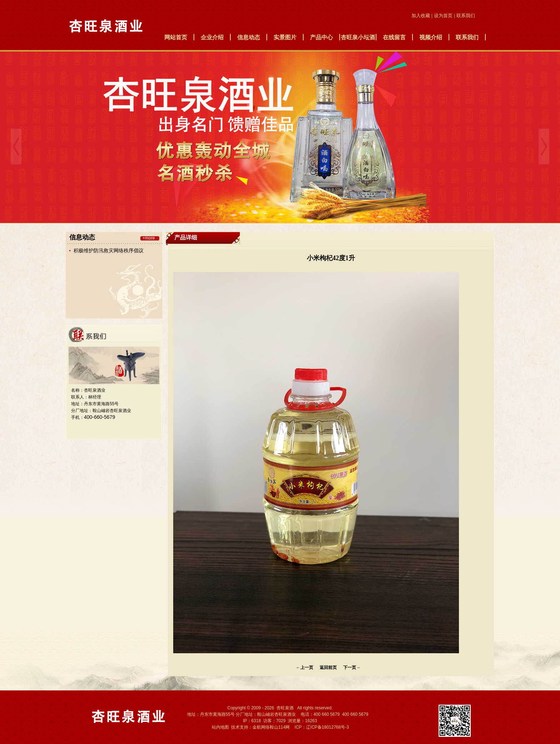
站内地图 (220, 727)
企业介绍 (212, 37)
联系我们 (467, 37)
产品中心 (321, 37)
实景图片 (285, 37)
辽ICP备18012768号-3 (327, 727)
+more (149, 238)
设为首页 (443, 16)
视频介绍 (431, 37)
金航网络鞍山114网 (271, 727)
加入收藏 (421, 16)
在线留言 (394, 37)
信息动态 (249, 37)
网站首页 (176, 37)
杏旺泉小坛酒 (358, 37)
